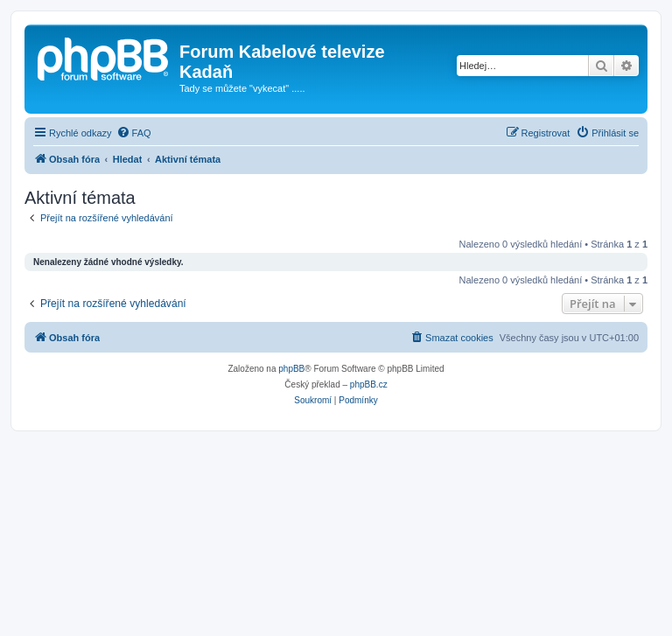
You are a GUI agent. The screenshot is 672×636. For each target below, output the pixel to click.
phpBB (291, 369)
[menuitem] (134, 133)
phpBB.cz (369, 384)
